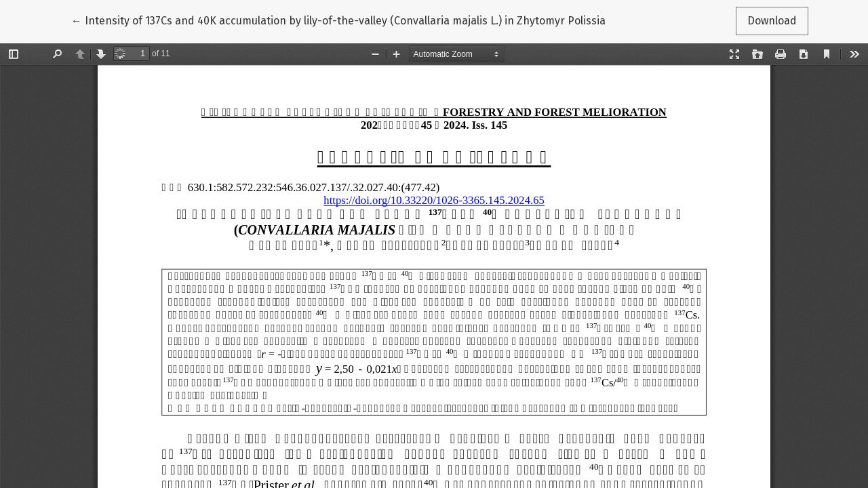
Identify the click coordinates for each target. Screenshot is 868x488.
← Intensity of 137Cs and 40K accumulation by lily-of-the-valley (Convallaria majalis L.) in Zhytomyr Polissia (338, 20)
